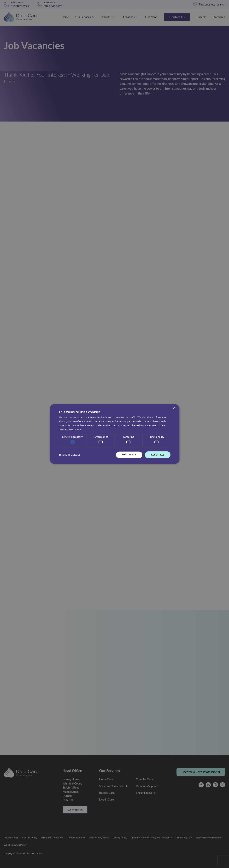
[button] (70, 455)
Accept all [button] (157, 455)
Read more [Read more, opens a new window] (75, 429)
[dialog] (115, 434)
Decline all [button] (128, 455)
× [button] (174, 408)
